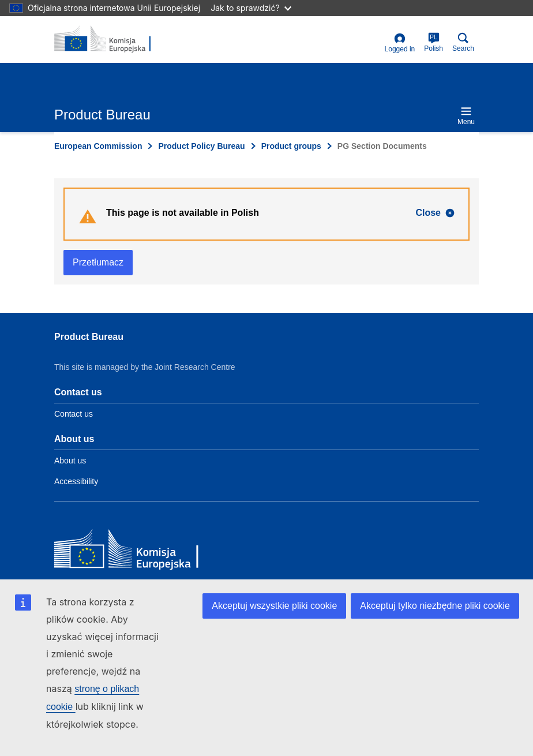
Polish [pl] (433, 42)
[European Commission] (138, 551)
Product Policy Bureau (201, 146)
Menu (466, 116)
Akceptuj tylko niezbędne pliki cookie (435, 606)
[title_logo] (110, 39)
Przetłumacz (98, 262)
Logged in (400, 43)
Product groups (291, 146)
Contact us (74, 414)
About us (70, 461)
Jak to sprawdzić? (251, 8)
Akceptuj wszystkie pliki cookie (274, 606)
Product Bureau (89, 337)
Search (463, 42)
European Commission (98, 146)
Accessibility (76, 481)
